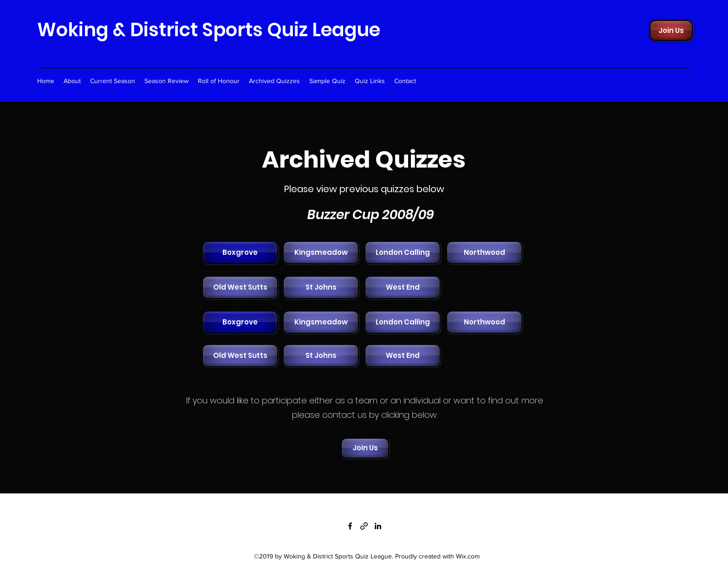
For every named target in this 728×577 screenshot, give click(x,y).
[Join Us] (671, 30)
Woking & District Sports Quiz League (209, 30)
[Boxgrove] (240, 253)
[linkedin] (378, 526)
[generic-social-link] (364, 526)
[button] (320, 253)
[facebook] (350, 526)
